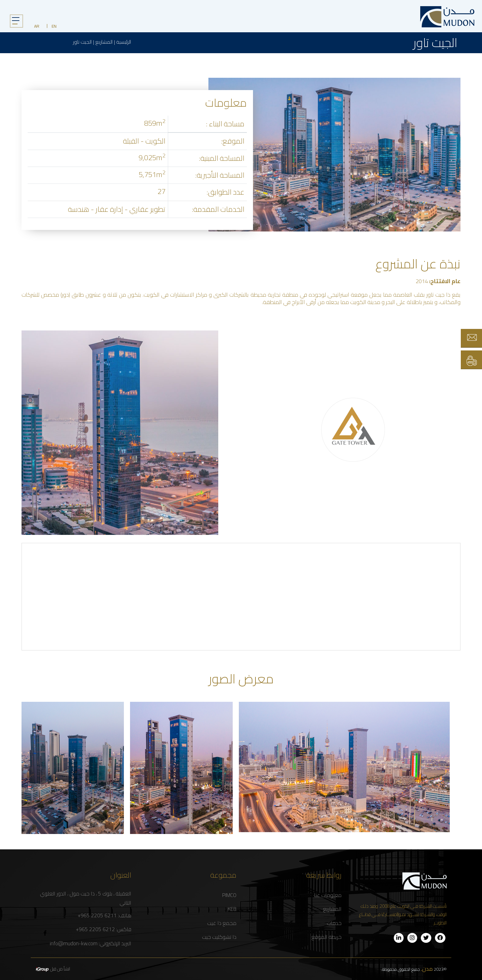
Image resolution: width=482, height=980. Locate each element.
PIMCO (229, 895)
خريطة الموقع (326, 937)
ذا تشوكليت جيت (219, 937)
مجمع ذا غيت (222, 923)
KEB (232, 909)
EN (54, 26)
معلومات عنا (328, 895)
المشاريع (104, 42)
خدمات (334, 923)
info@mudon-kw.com (74, 944)
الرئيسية (124, 42)
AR (37, 26)
